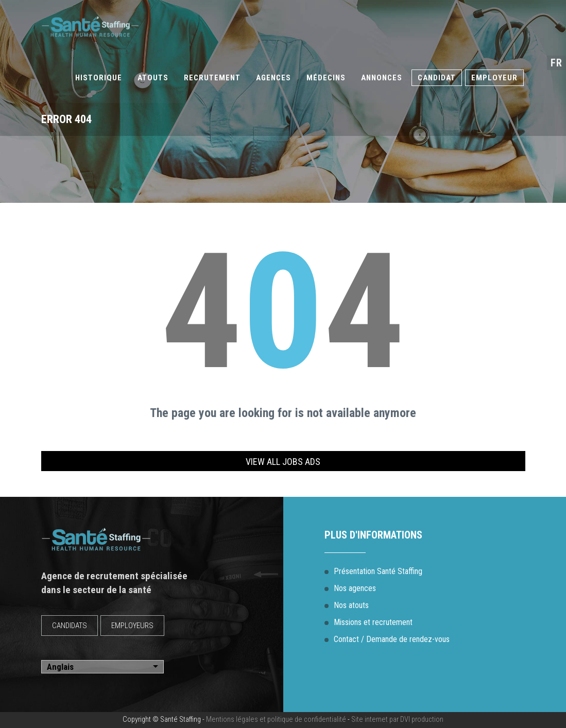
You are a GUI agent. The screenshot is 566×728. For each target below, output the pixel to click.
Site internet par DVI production (397, 720)
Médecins (326, 78)
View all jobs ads (283, 462)
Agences (273, 78)
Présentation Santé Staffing (378, 571)
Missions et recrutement (373, 622)
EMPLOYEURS (132, 626)
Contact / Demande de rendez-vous (392, 639)
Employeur (494, 78)
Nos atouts (351, 605)
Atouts (153, 78)
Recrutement (212, 78)
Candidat (437, 78)
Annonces (382, 78)
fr (556, 63)
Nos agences (355, 588)
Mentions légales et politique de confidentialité (276, 720)
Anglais (60, 667)
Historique (99, 78)
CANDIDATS (70, 626)
